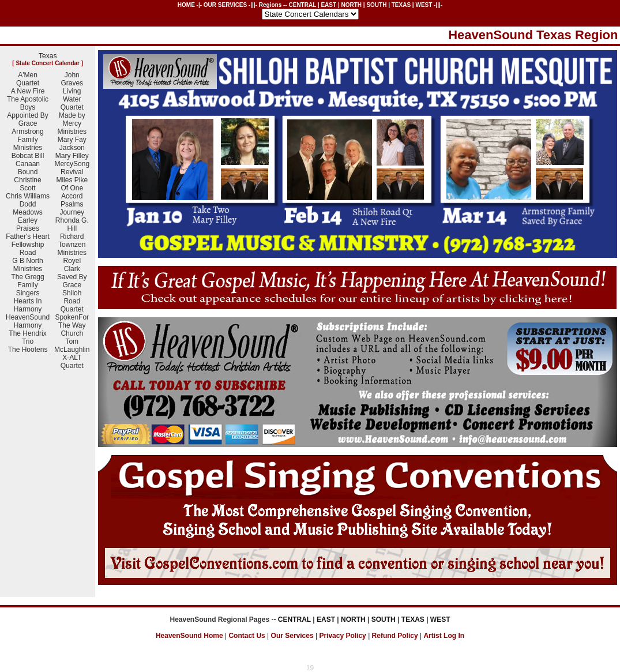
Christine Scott (27, 184)
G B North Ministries (27, 265)
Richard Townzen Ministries (72, 245)
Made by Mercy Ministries (72, 123)
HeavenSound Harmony (28, 321)
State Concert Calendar (48, 63)
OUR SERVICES (225, 5)
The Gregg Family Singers (27, 285)
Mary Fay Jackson (72, 144)
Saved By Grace (72, 281)
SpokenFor (72, 317)
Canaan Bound (28, 168)
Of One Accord (72, 192)
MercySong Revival (72, 168)
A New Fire (28, 91)
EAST (328, 5)
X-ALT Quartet (72, 362)
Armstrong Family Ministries (27, 140)
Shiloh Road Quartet (72, 301)
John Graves (72, 79)
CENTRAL (302, 5)
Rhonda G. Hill (72, 224)
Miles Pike (72, 180)
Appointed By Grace (27, 119)
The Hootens (28, 350)
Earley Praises (28, 224)
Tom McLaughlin (72, 346)
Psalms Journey (72, 208)
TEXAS (401, 5)
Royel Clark (72, 265)
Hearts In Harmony (28, 305)
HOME (186, 5)
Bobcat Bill (28, 156)
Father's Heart (28, 236)
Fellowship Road (28, 249)
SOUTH (376, 5)
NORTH (351, 5)
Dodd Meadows (27, 208)
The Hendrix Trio (27, 337)
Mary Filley (72, 156)
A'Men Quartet (28, 79)
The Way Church (72, 329)
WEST (424, 5)
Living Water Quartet (72, 99)
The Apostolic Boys (28, 103)
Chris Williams (28, 196)
